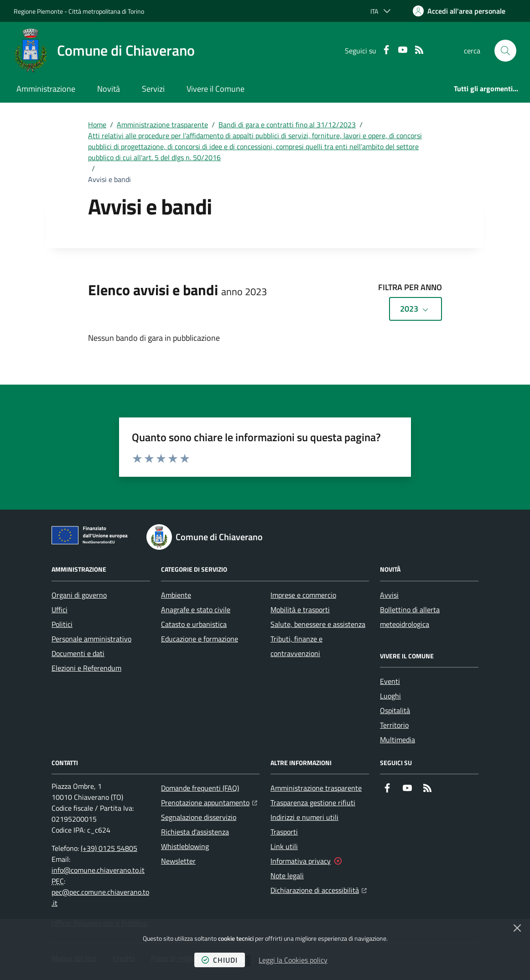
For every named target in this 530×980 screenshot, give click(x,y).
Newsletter (178, 861)
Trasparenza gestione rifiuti (313, 803)
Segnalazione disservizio (199, 817)
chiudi (220, 960)
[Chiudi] (517, 928)
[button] (505, 51)
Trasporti (284, 832)
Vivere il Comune (216, 89)
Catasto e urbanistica (194, 624)
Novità (109, 89)
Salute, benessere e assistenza (318, 624)
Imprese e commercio (303, 595)
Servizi (153, 89)
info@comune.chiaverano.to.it (98, 870)
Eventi (390, 681)
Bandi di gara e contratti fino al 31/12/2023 (287, 125)
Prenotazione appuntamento (209, 802)
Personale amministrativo (91, 639)
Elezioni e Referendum (86, 668)
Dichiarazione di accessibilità (319, 889)
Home (97, 125)
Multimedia (397, 740)
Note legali (287, 876)
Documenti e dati (78, 653)
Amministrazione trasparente (162, 125)
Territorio (394, 725)
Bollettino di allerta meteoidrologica (410, 617)
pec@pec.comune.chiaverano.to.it (100, 897)
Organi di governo (79, 595)
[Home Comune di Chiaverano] (104, 51)
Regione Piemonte (38, 11)
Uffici (60, 610)
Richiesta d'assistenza (195, 832)
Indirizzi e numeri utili (304, 817)
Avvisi (389, 595)
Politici (62, 624)
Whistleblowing (185, 846)
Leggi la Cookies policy (293, 960)
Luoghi (390, 696)
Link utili (284, 846)
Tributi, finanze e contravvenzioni (296, 646)
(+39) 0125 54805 (109, 848)
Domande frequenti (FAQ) (200, 788)
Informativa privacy (301, 861)
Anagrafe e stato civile (196, 610)
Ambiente (176, 595)
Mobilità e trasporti (300, 610)
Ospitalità (395, 710)
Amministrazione (46, 89)
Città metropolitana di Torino (106, 11)
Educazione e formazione (200, 639)
